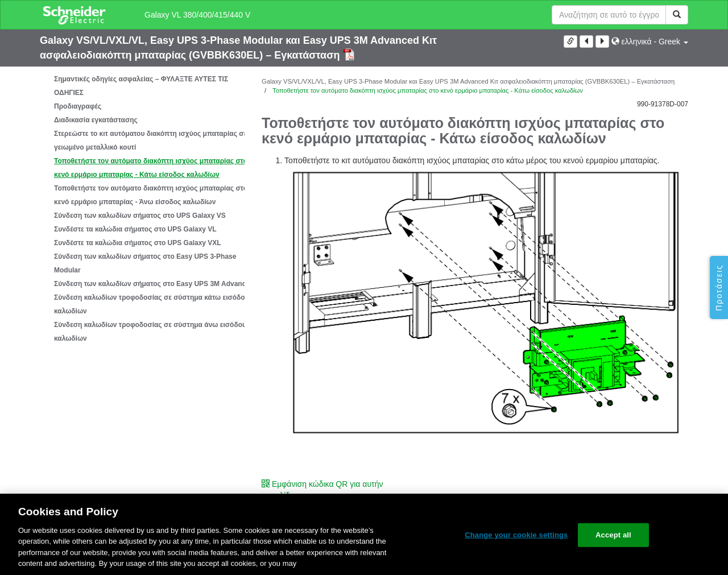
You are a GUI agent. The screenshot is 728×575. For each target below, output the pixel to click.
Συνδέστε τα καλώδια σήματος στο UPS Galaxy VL (135, 229)
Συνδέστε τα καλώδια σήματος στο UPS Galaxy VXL (138, 243)
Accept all (613, 535)
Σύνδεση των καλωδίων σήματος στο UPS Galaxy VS (140, 216)
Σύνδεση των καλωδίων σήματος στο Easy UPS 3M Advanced (154, 284)
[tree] (142, 209)
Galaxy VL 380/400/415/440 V (197, 15)
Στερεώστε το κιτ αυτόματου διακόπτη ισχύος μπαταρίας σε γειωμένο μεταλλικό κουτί (150, 140)
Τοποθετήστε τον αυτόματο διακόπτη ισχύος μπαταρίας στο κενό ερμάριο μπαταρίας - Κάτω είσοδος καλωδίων (151, 168)
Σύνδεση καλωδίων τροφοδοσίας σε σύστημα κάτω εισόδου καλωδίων (152, 304)
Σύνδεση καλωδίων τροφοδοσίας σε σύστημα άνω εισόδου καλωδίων (150, 332)
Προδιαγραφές (78, 106)
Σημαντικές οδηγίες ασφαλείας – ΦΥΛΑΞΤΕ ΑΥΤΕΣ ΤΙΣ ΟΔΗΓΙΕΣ (141, 86)
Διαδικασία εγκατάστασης (96, 120)
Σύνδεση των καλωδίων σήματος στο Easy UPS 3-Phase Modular (145, 263)
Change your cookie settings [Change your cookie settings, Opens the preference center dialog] (516, 535)
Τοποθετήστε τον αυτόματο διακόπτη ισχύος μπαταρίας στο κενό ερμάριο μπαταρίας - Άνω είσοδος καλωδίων (151, 195)
